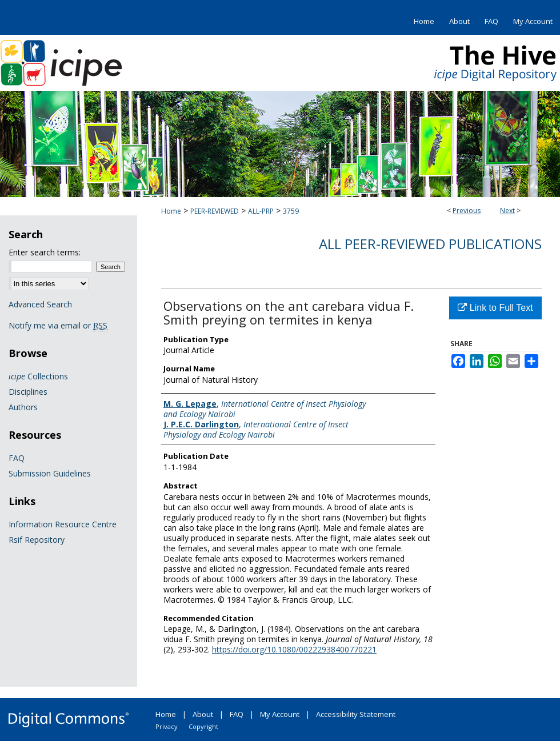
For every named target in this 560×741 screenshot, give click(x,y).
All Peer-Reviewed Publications (430, 244)
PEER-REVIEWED (215, 211)
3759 (291, 211)
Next (507, 211)
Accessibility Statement (356, 714)
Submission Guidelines (50, 473)
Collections (38, 376)
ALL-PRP (261, 211)
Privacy (167, 726)
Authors (23, 407)
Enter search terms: (45, 252)
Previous (467, 211)
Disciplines (28, 392)
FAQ (17, 458)
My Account (280, 714)
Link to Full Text (495, 308)
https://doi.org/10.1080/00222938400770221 (294, 649)
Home (171, 211)
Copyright (203, 726)
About (203, 714)
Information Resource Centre (63, 524)
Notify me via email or (58, 325)
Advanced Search (40, 304)
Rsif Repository (37, 540)
